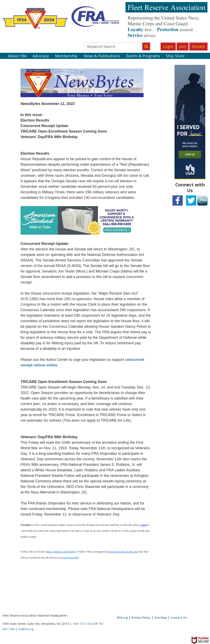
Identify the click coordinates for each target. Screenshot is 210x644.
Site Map (161, 618)
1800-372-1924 (82, 624)
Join (183, 46)
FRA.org (122, 618)
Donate (198, 46)
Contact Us (179, 618)
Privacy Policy (141, 618)
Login (168, 46)
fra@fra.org (26, 629)
